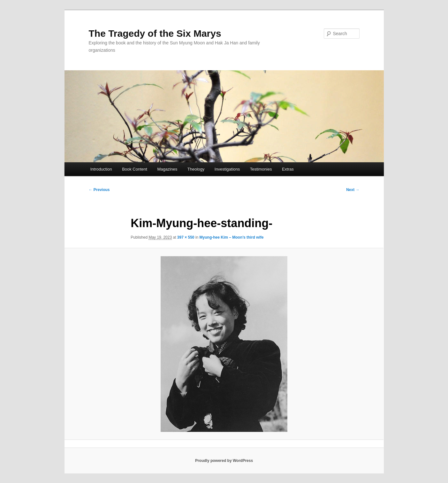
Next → (353, 190)
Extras (288, 169)
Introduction (101, 169)
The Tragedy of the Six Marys (155, 33)
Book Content (135, 169)
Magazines (167, 169)
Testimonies (261, 169)
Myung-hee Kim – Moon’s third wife (232, 237)
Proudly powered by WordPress (224, 461)
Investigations (227, 169)
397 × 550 (186, 237)
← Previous (99, 190)
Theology (196, 169)
